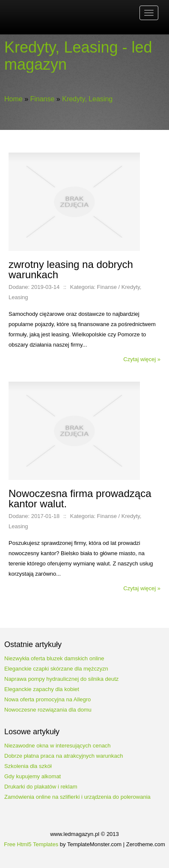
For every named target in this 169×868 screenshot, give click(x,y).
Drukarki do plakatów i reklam (41, 787)
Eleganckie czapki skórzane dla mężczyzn (56, 669)
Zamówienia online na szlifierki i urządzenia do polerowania (77, 797)
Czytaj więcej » (142, 359)
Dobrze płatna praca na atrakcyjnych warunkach (64, 756)
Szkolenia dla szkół (28, 766)
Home (13, 99)
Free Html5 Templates (31, 844)
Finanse (42, 99)
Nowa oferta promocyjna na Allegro (47, 699)
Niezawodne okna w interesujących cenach (58, 746)
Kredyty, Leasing (87, 99)
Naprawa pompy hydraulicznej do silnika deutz (61, 679)
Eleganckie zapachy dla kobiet (42, 689)
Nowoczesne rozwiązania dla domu (48, 710)
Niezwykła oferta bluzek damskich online (54, 658)
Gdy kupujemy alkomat (33, 776)
